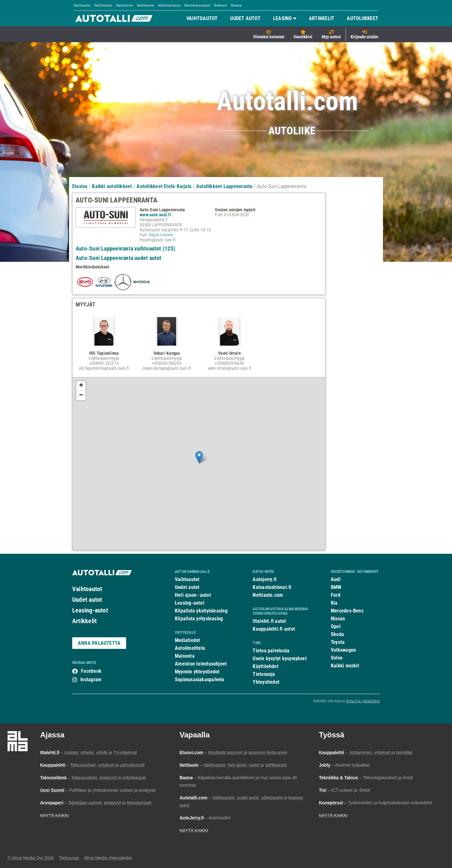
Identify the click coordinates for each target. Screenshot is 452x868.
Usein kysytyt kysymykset (280, 658)
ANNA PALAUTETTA (99, 643)
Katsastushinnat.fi (272, 587)
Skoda (337, 634)
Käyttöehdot (265, 666)
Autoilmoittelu (190, 648)
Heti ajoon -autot (193, 595)
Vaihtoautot (87, 589)
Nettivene (125, 5)
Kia (334, 603)
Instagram (91, 679)
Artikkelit (84, 621)
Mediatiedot (187, 640)
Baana (237, 5)
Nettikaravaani (197, 5)
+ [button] (81, 386)
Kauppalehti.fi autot (274, 629)
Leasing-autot (90, 610)
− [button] (81, 396)
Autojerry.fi (265, 579)
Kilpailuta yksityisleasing (201, 611)
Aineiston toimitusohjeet (201, 664)
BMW (336, 587)
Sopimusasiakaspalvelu (200, 679)
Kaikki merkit (345, 666)
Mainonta (185, 656)
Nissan (338, 619)
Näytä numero (161, 235)
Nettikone (145, 5)
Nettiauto (82, 5)
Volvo (337, 658)
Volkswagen (343, 650)
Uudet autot (87, 600)
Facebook (91, 671)
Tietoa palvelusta (271, 651)
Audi (336, 579)
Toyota (338, 642)
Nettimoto (103, 5)
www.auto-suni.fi (156, 215)
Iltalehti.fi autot (269, 621)
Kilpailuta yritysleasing (199, 619)
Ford (336, 595)
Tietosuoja (264, 674)
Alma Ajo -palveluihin (363, 701)
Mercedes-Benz (347, 611)
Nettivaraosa (169, 5)
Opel (336, 626)
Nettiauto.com (268, 595)
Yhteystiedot (266, 682)
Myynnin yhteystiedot (197, 672)
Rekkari (221, 5)
